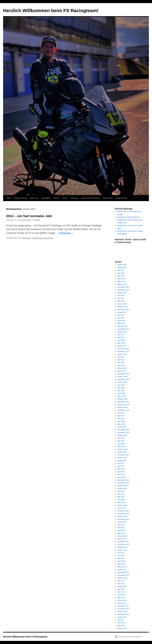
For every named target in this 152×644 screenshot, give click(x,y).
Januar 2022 (122, 346)
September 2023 (123, 309)
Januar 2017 (122, 477)
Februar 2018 (122, 449)
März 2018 (121, 446)
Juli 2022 (121, 335)
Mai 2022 (121, 337)
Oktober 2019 (122, 407)
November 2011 (123, 609)
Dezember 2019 (123, 402)
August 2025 (122, 267)
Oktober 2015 (122, 516)
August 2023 (122, 312)
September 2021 (123, 351)
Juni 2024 (121, 298)
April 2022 (121, 340)
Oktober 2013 (122, 578)
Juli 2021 (121, 357)
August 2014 (122, 550)
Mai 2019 (121, 419)
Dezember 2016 (123, 480)
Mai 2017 (121, 469)
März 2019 (121, 424)
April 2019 (121, 421)
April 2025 (121, 279)
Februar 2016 (122, 505)
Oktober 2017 (122, 458)
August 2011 (122, 617)
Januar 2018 (122, 452)
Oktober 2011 (122, 612)
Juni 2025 (121, 273)
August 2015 (122, 522)
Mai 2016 (121, 497)
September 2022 (123, 329)
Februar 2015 (122, 536)
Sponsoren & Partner (90, 198)
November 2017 (123, 455)
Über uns (34, 198)
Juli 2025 (121, 270)
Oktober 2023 (122, 307)
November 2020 (123, 374)
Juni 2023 (121, 318)
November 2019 (123, 405)
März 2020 (121, 396)
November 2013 (123, 575)
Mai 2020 (121, 391)
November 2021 (123, 349)
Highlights (46, 198)
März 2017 (121, 474)
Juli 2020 (121, 385)
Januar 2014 (122, 570)
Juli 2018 (121, 438)
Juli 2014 (121, 553)
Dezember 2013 (123, 572)
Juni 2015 (121, 525)
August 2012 (122, 586)
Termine (74, 198)
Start (9, 198)
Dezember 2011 (123, 606)
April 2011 (121, 623)
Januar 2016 (122, 508)
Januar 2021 (122, 371)
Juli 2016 (121, 491)
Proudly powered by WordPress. (130, 637)
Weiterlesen (66, 233)
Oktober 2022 (122, 326)
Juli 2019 (121, 413)
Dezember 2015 (123, 511)
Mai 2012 (121, 592)
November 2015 (123, 514)
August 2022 (122, 332)
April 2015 (121, 530)
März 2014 (121, 564)
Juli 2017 (121, 463)
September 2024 (123, 290)
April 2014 (121, 561)
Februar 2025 (122, 284)
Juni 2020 (121, 388)
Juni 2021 (121, 360)
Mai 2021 (121, 363)
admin (38, 220)
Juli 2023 (121, 315)
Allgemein (26, 238)
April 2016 (121, 500)
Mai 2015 (121, 528)
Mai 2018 (121, 441)
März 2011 (121, 626)
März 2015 (121, 533)
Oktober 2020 (122, 377)
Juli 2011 (121, 620)
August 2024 (122, 293)
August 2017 (122, 460)
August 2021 (122, 354)
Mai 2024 (121, 301)
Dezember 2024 (123, 287)
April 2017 (121, 472)
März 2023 (121, 323)
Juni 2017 (121, 466)
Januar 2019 (122, 427)
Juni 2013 (121, 581)
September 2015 (123, 519)
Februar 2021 (122, 368)
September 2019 (123, 410)
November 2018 (123, 430)
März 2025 (121, 281)
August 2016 (122, 488)
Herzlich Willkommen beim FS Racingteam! (51, 10)
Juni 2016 (121, 494)
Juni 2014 (121, 556)
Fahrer (56, 198)
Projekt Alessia (20, 198)
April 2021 (121, 365)
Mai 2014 (121, 558)
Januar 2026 (122, 265)
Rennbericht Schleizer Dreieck (129, 217)
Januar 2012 (122, 603)
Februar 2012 (122, 600)
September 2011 (123, 614)
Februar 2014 (122, 567)
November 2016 (123, 483)
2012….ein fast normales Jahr (29, 216)
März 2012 (121, 598)
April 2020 (121, 393)
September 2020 (123, 379)
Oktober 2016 (122, 486)
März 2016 (121, 502)
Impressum (108, 198)
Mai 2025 (121, 276)
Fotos (65, 198)
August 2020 (122, 382)
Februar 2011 (122, 628)
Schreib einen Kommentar (43, 238)
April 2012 (121, 595)
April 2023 (121, 321)
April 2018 (121, 444)
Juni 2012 (121, 589)
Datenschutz (121, 198)
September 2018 (123, 432)
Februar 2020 (122, 399)
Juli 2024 (121, 295)
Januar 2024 (122, 304)
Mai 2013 (121, 584)
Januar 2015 (122, 539)
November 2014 (123, 544)
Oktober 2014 (122, 547)
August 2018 (122, 435)
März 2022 (121, 343)
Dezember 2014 (123, 542)
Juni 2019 (121, 416)
